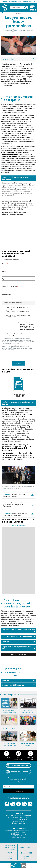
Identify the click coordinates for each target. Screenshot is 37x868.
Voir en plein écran (19, 525)
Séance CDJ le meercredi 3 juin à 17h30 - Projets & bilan (18, 316)
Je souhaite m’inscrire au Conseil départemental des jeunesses (19, 335)
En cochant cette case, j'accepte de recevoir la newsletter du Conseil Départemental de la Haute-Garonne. (27, 326)
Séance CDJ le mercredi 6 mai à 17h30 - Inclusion (18, 312)
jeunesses (9, 30)
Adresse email (7, 294)
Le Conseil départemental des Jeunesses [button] (15, 178)
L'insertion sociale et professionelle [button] (17, 637)
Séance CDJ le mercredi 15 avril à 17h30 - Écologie (18, 308)
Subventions (11, 853)
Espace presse (26, 853)
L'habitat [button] (6, 642)
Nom (4, 272)
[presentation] (17, 356)
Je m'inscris (18, 791)
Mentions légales (26, 857)
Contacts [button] (6, 681)
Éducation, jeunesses (18, 654)
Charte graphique (11, 857)
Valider (19, 363)
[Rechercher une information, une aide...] (19, 8)
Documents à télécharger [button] (13, 685)
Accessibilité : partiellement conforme (11, 847)
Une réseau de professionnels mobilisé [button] (18, 630)
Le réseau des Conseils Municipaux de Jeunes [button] (18, 403)
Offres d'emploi (26, 847)
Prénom (5, 264)
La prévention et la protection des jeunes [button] (16, 648)
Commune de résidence (10, 287)
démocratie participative (23, 30)
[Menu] (32, 8)
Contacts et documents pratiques (12, 672)
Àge (4, 279)
